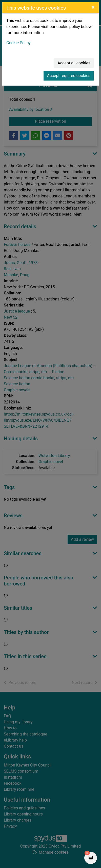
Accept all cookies (74, 63)
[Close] (93, 7)
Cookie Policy (18, 43)
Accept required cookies (69, 76)
